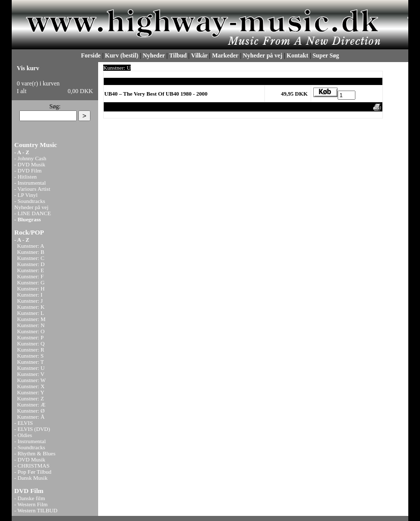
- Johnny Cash (30, 158)
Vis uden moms (314, 107)
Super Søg (326, 55)
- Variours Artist (32, 189)
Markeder (225, 55)
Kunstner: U (31, 368)
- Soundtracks (30, 201)
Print (364, 107)
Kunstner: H (31, 288)
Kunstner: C (31, 258)
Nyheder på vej (262, 55)
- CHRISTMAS (32, 466)
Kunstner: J (30, 301)
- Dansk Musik (31, 478)
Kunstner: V (31, 374)
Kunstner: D (31, 264)
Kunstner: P (31, 337)
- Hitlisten (25, 177)
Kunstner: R (31, 350)
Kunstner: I (30, 295)
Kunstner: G (31, 282)
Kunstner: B (31, 252)
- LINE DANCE (33, 213)
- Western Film (31, 504)
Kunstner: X (31, 386)
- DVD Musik (30, 164)
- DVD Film (28, 170)
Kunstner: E (31, 270)
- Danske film (29, 498)
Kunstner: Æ (32, 404)
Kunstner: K (31, 307)
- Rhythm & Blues (35, 453)
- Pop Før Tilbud (33, 472)
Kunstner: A (31, 246)
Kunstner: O (31, 331)
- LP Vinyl (26, 195)
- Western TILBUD (36, 510)
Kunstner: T (31, 362)
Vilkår (200, 55)
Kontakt (298, 55)
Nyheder (154, 55)
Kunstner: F (31, 276)
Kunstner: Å (31, 417)
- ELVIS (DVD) (32, 429)
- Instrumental (30, 183)
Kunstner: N (31, 325)
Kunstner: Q (31, 343)
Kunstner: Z (31, 398)
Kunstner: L (31, 313)
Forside (91, 55)
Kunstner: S (31, 356)
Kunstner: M (32, 319)
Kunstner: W (32, 380)
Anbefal (345, 107)
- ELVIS (24, 423)
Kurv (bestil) (122, 55)
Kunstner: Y (31, 392)
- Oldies (23, 435)
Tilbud (178, 55)
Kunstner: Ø (31, 411)
